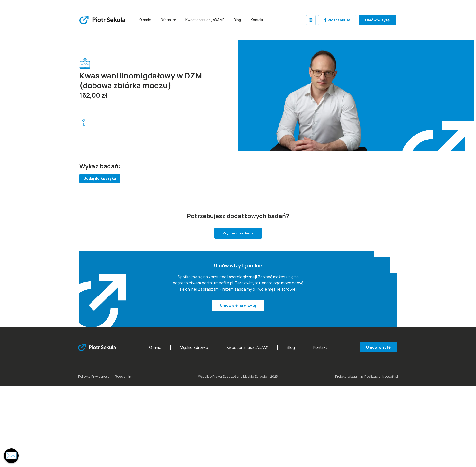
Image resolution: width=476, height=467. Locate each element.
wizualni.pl (356, 376)
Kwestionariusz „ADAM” (205, 20)
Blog (237, 20)
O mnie (145, 20)
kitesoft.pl (390, 376)
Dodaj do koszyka (100, 179)
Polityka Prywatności (94, 376)
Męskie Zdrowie (194, 347)
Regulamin (123, 376)
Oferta (168, 20)
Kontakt (257, 20)
